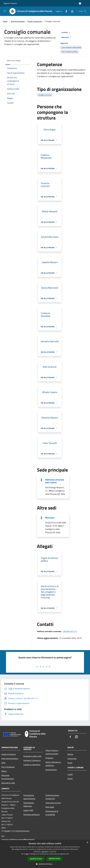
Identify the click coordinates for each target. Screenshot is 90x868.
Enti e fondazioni (8, 767)
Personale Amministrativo (8, 777)
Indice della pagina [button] (14, 61)
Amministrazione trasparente (52, 797)
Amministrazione (18, 21)
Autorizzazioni (51, 770)
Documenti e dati (8, 783)
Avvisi (70, 763)
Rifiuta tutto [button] (54, 859)
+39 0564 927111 (70, 631)
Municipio (50, 518)
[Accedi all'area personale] (80, 3)
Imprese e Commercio (32, 760)
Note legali (50, 807)
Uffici (3, 763)
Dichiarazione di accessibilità (52, 813)
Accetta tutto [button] (36, 859)
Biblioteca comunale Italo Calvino (55, 481)
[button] (45, 864)
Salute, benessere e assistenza (53, 764)
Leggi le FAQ (28, 810)
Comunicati (72, 758)
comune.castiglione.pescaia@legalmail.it (18, 840)
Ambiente (49, 758)
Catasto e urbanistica (32, 765)
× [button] (87, 843)
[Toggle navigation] (5, 11)
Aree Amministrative (10, 758)
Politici (4, 771)
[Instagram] (71, 11)
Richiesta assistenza (32, 814)
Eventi (70, 778)
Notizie (70, 754)
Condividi (66, 33)
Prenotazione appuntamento (29, 797)
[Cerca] (85, 11)
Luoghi (70, 774)
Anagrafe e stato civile (32, 756)
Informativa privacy (53, 803)
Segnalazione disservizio (29, 804)
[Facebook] (65, 11)
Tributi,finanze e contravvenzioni (52, 752)
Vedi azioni (67, 37)
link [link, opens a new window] (68, 854)
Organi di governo (35, 21)
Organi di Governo (9, 754)
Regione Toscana (10, 3)
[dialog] (45, 854)
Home (5, 21)
